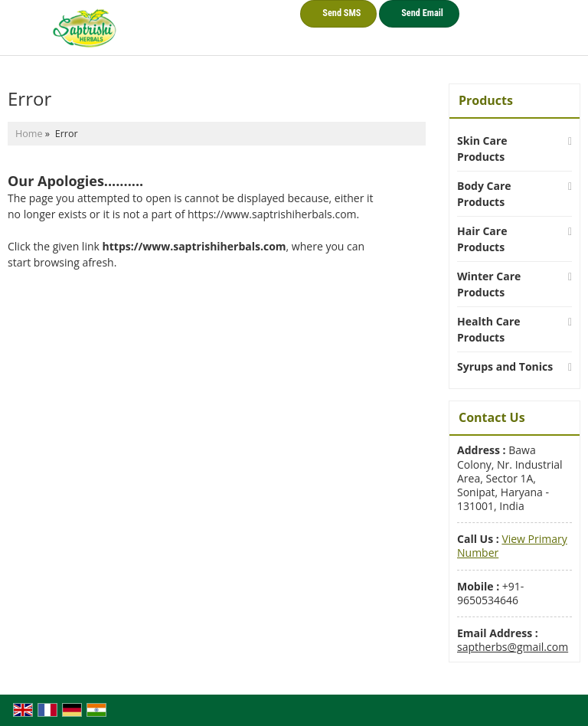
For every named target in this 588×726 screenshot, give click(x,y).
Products (486, 100)
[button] (512, 546)
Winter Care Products (489, 284)
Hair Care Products (482, 239)
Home (29, 134)
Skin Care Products (482, 149)
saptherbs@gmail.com (513, 647)
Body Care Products (484, 194)
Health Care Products (489, 329)
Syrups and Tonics (505, 366)
